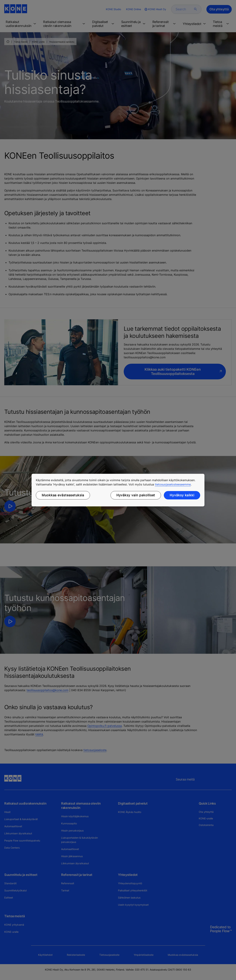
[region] (118, 490)
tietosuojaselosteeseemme (173, 484)
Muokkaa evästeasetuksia (63, 495)
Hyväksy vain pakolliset (136, 495)
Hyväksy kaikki (182, 495)
